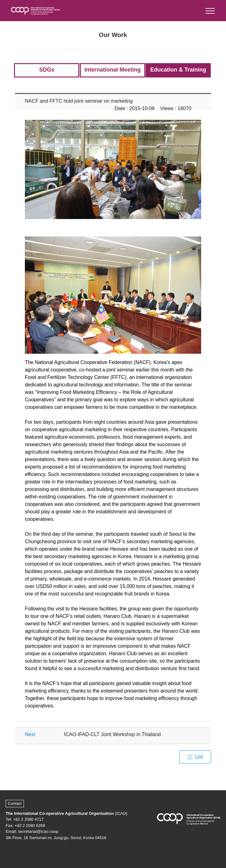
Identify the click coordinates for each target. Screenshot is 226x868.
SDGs (47, 70)
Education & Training (178, 70)
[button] (210, 9)
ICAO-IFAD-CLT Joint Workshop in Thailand (112, 734)
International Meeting (112, 70)
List (199, 757)
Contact (15, 803)
